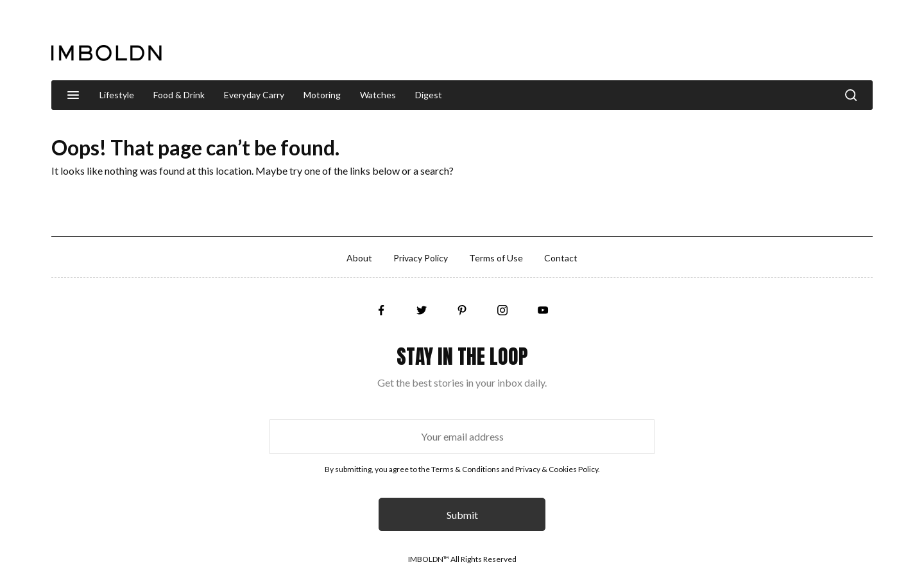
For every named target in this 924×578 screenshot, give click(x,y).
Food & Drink (179, 95)
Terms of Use (496, 258)
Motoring (322, 95)
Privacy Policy (421, 258)
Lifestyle (117, 95)
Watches (378, 95)
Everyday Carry (254, 95)
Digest (429, 95)
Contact (561, 258)
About (359, 258)
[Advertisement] (639, 41)
